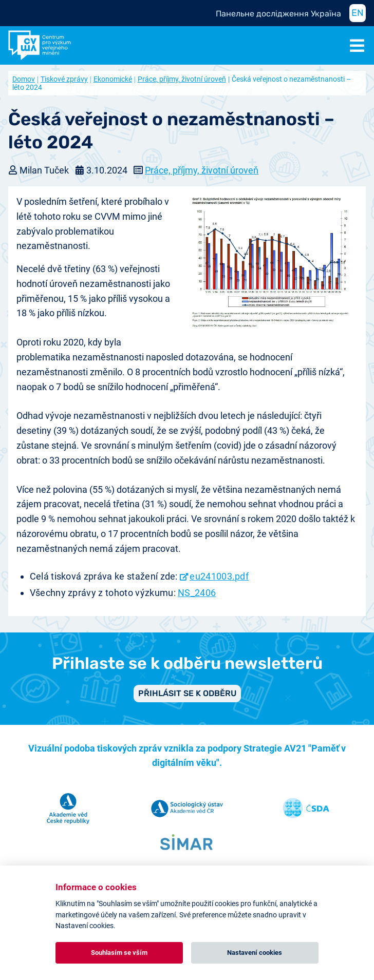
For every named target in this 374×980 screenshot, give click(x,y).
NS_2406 (197, 593)
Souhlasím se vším (119, 953)
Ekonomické (113, 79)
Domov (24, 79)
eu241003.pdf (219, 576)
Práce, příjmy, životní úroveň (182, 79)
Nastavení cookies (255, 953)
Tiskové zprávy (64, 79)
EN (358, 13)
